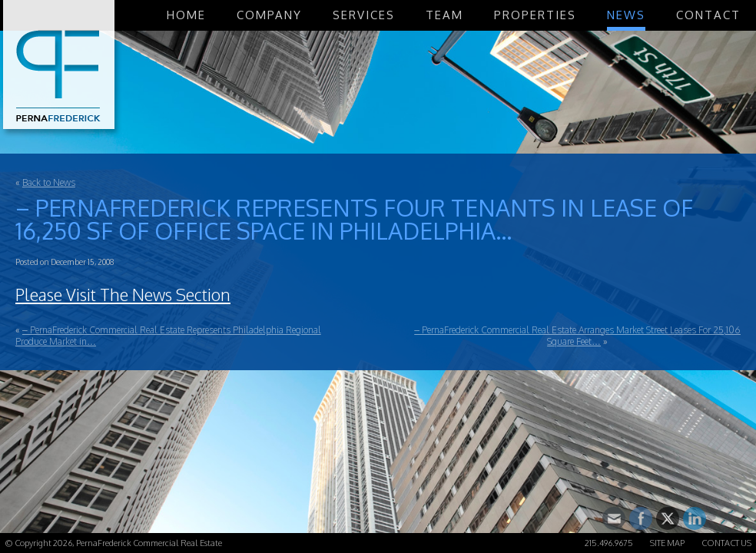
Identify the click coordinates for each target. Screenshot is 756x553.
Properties (535, 15)
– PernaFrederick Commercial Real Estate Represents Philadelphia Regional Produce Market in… (168, 336)
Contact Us (726, 543)
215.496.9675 (609, 543)
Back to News (49, 182)
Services (364, 15)
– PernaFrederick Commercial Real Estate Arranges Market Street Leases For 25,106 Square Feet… (577, 336)
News (626, 15)
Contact (708, 15)
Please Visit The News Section (123, 295)
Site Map (667, 543)
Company (269, 15)
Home (186, 15)
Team (444, 15)
